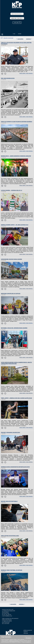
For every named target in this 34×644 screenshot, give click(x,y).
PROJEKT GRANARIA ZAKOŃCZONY (11, 433)
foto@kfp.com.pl (9, 616)
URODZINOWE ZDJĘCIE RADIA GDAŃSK (12, 259)
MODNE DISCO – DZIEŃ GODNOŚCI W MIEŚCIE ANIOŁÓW (16, 156)
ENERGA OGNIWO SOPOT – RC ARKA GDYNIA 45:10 (15, 225)
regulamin (26, 632)
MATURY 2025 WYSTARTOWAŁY (9, 501)
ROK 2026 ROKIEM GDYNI (8, 78)
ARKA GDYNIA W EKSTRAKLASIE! (10, 536)
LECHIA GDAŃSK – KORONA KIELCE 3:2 (12, 190)
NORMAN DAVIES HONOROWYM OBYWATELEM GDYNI (15, 467)
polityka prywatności (28, 630)
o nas (14, 34)
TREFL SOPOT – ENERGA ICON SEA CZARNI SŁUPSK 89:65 (16, 398)
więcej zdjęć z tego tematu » (26, 73)
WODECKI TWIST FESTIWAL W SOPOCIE (12, 570)
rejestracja (26, 633)
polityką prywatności (14, 641)
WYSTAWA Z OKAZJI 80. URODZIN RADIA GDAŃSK (14, 328)
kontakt (20, 34)
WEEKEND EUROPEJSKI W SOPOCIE (11, 294)
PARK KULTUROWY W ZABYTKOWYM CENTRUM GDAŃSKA (17, 122)
